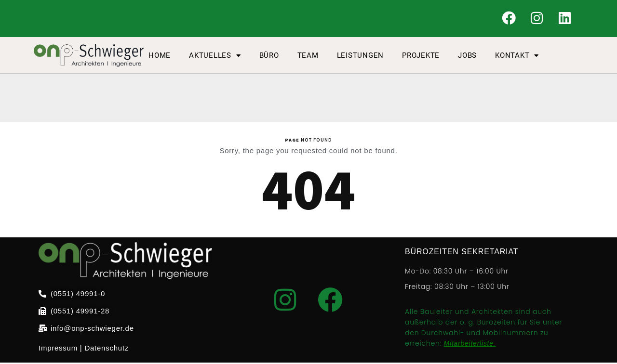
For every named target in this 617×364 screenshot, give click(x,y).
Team (308, 57)
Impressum (58, 349)
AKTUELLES (215, 57)
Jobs (467, 57)
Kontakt (517, 57)
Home (160, 57)
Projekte (421, 57)
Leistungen (361, 57)
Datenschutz (107, 349)
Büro (269, 57)
